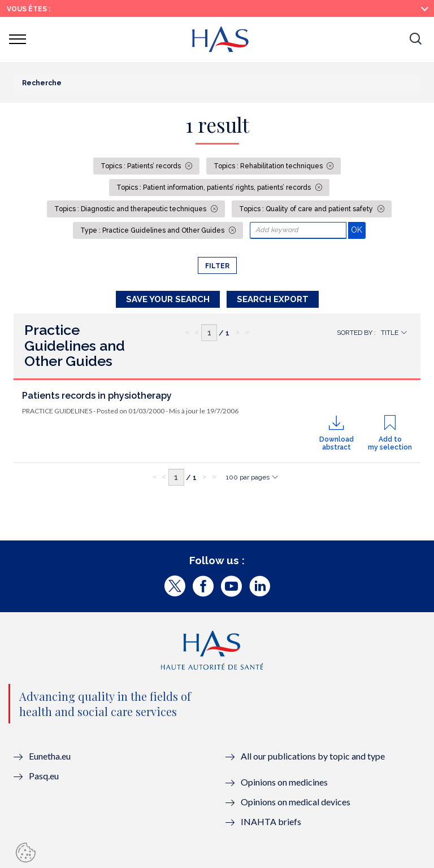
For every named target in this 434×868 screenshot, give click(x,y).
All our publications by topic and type (313, 756)
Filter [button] (217, 266)
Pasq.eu (44, 776)
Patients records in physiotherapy (97, 396)
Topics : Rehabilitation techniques (269, 166)
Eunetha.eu (50, 756)
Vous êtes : (29, 9)
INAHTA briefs (271, 821)
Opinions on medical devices (296, 802)
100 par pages (248, 477)
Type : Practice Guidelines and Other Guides (153, 230)
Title (390, 333)
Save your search (168, 299)
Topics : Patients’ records (142, 166)
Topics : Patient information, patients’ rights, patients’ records (214, 187)
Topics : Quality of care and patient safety (307, 209)
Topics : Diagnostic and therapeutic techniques (131, 209)
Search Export (273, 299)
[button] (415, 40)
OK (358, 230)
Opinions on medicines (284, 782)
